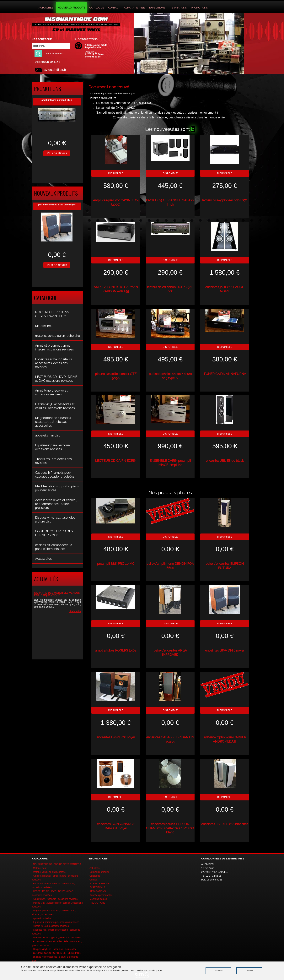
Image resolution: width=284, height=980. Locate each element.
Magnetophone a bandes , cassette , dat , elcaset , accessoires (54, 422)
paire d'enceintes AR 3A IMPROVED (170, 652)
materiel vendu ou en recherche (57, 336)
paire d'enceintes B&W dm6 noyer (57, 205)
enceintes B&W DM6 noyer (116, 737)
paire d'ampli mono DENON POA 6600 (170, 566)
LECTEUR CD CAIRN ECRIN (116, 461)
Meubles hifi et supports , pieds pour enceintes (57, 488)
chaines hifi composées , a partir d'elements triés (54, 547)
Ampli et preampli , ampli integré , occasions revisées (54, 347)
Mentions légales (98, 899)
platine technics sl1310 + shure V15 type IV (170, 376)
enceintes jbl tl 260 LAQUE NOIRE (225, 289)
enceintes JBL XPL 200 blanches (225, 824)
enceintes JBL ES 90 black (225, 461)
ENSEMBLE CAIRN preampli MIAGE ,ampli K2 (170, 463)
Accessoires (44, 559)
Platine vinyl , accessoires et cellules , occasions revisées (55, 406)
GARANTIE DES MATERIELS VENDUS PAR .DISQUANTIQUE (57, 594)
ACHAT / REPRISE (134, 8)
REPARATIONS (178, 8)
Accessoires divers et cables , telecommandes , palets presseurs (56, 504)
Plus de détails (57, 153)
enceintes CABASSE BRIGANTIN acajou (170, 739)
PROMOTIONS (199, 8)
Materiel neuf (44, 326)
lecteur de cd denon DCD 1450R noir (170, 289)
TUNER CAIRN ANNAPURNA (225, 374)
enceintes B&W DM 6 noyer (225, 650)
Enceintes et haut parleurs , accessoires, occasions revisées (54, 363)
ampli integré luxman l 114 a (57, 100)
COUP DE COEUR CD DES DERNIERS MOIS (54, 533)
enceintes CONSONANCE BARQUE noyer (116, 826)
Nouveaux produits (71, 8)
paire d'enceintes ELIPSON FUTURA (225, 566)
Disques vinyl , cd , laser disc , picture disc (56, 519)
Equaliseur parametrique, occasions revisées (53, 447)
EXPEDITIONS (157, 8)
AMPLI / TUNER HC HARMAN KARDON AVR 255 (116, 289)
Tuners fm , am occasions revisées (53, 461)
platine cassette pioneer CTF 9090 (116, 376)
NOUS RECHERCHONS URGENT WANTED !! (52, 314)
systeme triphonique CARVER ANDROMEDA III (225, 739)
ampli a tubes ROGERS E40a (116, 650)
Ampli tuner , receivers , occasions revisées (51, 392)
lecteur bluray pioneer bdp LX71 (225, 200)
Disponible (116, 173)
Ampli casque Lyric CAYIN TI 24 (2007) (116, 202)
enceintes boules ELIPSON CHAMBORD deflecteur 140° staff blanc (170, 828)
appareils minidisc (48, 435)
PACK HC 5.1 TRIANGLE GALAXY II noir (170, 202)
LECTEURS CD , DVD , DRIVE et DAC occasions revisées (56, 379)
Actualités (46, 8)
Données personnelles (101, 895)
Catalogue (97, 8)
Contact (114, 8)
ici (193, 129)
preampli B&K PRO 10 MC (116, 564)
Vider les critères (54, 54)
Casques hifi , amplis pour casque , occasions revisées (55, 474)
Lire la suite (75, 611)
